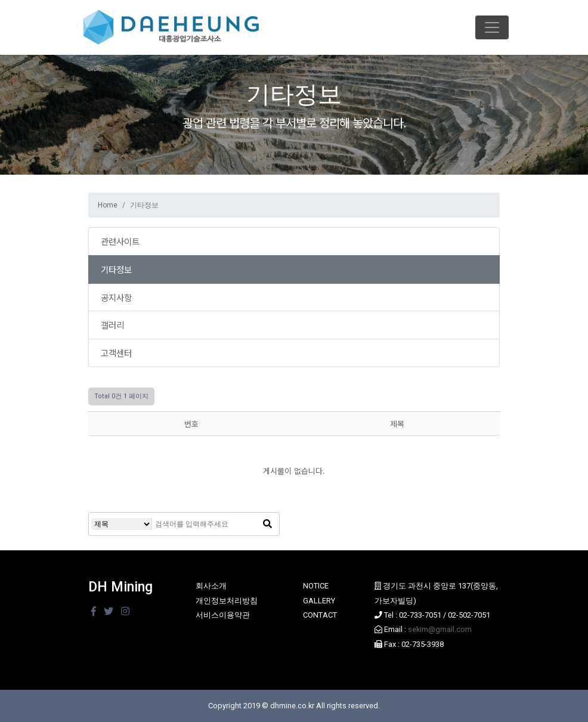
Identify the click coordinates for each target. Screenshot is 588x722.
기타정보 (116, 269)
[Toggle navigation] (492, 27)
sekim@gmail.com (440, 629)
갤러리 (112, 325)
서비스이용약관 (223, 615)
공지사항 (116, 297)
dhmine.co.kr (292, 706)
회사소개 (211, 586)
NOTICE (316, 586)
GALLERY (319, 601)
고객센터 (116, 353)
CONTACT (320, 615)
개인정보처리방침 (227, 601)
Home (108, 205)
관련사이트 (120, 241)
